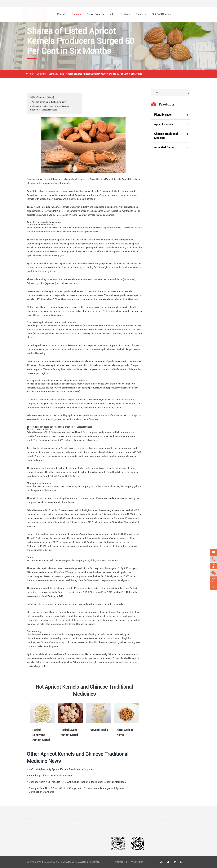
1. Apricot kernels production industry (48, 102)
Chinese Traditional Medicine (166, 136)
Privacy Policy (136, 862)
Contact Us (141, 14)
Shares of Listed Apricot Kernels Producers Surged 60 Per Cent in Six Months (104, 74)
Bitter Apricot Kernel (125, 732)
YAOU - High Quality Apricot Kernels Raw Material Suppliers (62, 769)
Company (76, 14)
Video (112, 14)
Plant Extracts (163, 115)
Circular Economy (95, 14)
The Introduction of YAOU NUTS (128, 826)
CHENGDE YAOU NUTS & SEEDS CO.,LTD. (60, 862)
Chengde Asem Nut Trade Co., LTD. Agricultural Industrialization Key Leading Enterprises (77, 782)
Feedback (125, 14)
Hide (50, 97)
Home (32, 74)
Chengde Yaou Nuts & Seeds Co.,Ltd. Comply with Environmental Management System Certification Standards (76, 790)
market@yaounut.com (114, 3)
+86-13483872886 (87, 3)
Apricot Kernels (164, 124)
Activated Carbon (165, 147)
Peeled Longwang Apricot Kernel (41, 735)
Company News (56, 74)
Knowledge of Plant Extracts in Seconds (51, 776)
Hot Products (73, 819)
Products (62, 14)
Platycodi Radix (98, 730)
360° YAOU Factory (161, 14)
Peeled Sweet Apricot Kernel (69, 732)
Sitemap (119, 862)
